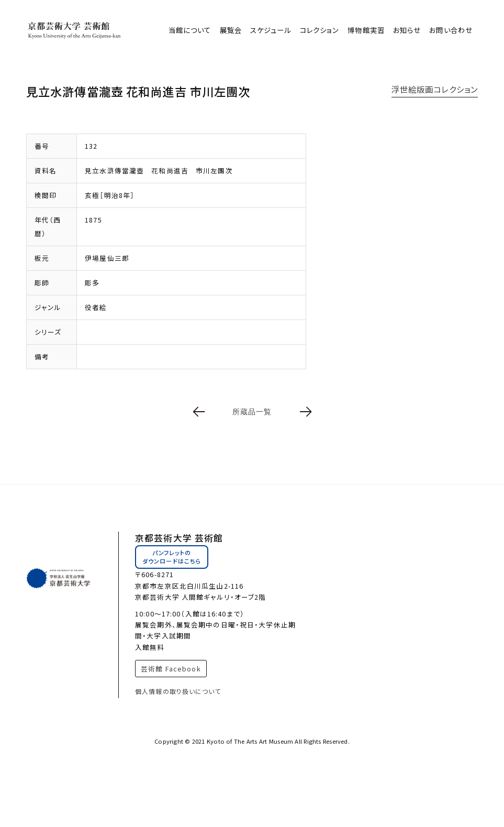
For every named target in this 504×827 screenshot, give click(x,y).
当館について (190, 30)
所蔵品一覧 (252, 412)
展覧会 (231, 30)
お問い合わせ (451, 30)
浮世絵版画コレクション (435, 89)
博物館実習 (366, 30)
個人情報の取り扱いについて (178, 691)
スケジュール (271, 30)
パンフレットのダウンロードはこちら (172, 557)
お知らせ (407, 30)
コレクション (320, 30)
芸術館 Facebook (171, 669)
